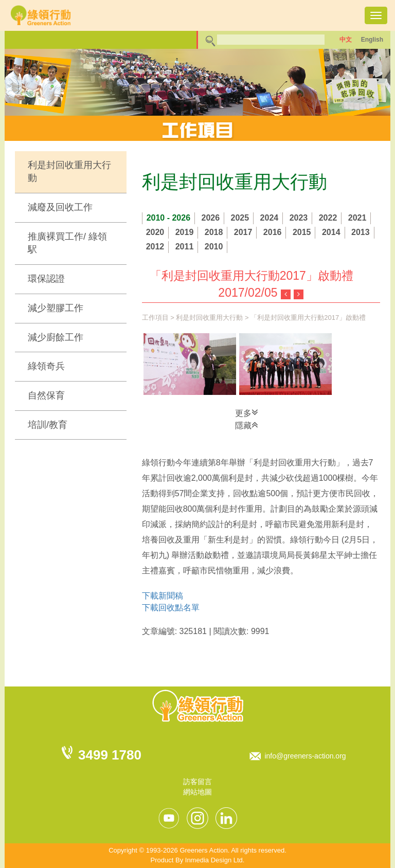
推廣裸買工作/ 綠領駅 (67, 243)
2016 (273, 232)
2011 (185, 247)
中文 (346, 40)
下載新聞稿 (163, 596)
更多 (247, 412)
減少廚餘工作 (56, 337)
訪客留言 (197, 782)
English (372, 40)
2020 (155, 232)
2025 (240, 218)
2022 (328, 218)
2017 (243, 232)
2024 (270, 218)
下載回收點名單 (171, 608)
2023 (299, 218)
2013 (361, 232)
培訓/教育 (48, 425)
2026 (211, 218)
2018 (214, 232)
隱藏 (247, 425)
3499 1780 (110, 755)
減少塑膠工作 (56, 308)
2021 (357, 218)
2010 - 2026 (168, 218)
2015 (302, 232)
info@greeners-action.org (305, 756)
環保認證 (46, 279)
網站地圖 (197, 792)
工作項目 (155, 318)
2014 (331, 232)
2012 (155, 247)
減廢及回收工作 (60, 207)
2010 (214, 247)
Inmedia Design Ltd (214, 860)
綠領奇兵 (46, 366)
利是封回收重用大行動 (69, 172)
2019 (185, 232)
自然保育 (46, 395)
